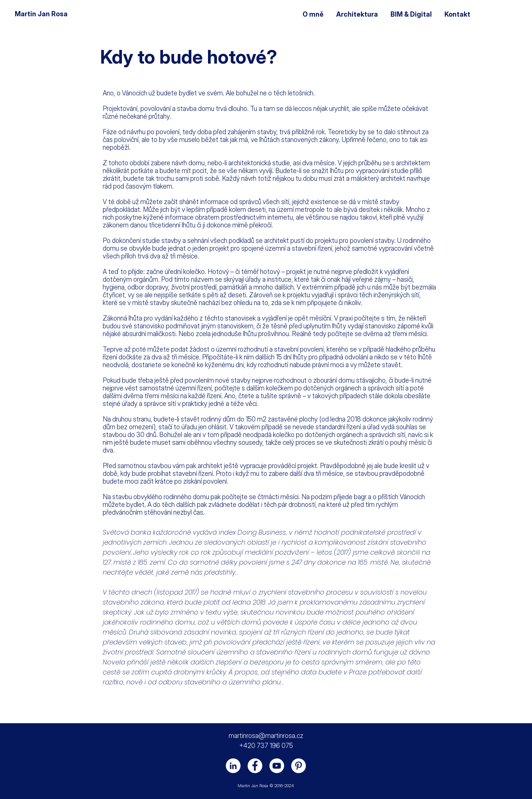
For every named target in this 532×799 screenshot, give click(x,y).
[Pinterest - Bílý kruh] (299, 766)
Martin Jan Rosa (41, 14)
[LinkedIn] (233, 766)
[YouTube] (277, 766)
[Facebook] (255, 766)
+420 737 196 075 (266, 746)
